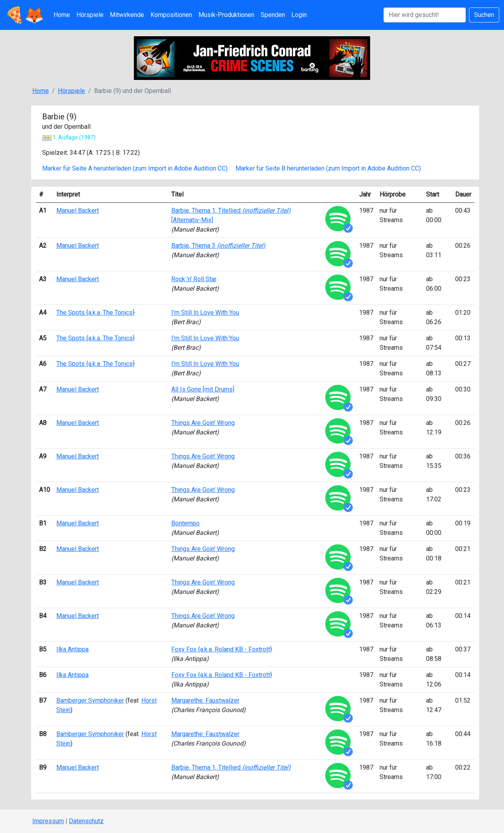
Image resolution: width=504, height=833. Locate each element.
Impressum (48, 821)
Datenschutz (86, 821)
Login (299, 15)
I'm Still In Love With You (205, 313)
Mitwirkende (127, 15)
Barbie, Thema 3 (218, 246)
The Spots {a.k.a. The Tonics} (95, 313)
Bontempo (185, 523)
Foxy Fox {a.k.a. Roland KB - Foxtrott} (222, 649)
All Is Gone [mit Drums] (203, 389)
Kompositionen (171, 15)
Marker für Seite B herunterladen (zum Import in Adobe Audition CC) (328, 168)
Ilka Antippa (72, 649)
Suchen (484, 15)
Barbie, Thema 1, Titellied (231, 767)
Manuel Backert (78, 211)
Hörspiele (90, 15)
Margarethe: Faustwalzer (205, 700)
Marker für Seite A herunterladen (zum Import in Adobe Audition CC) (135, 168)
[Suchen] (425, 15)
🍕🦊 (24, 15)
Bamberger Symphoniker (90, 700)
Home (62, 15)
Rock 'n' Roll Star (194, 279)
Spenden (273, 15)
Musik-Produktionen (226, 15)
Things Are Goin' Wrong (203, 423)
